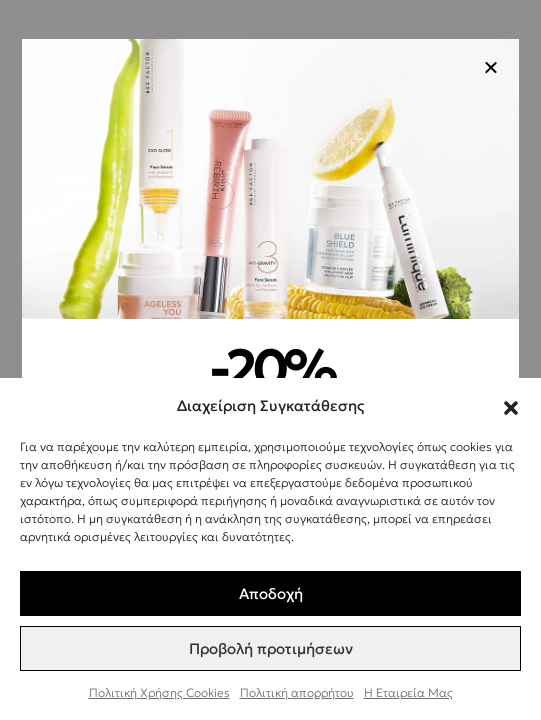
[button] (511, 405)
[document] (270, 360)
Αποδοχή (271, 593)
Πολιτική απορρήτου (297, 692)
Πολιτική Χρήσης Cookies (159, 692)
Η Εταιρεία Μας (408, 692)
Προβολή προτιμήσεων (271, 648)
